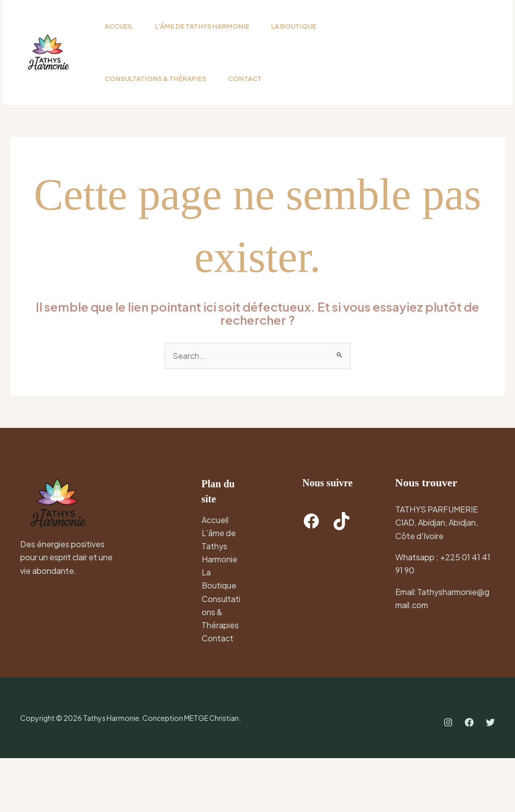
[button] (418, 79)
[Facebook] (469, 777)
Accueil (215, 572)
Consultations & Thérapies (221, 666)
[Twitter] (490, 777)
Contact (218, 692)
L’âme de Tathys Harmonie (220, 599)
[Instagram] (448, 777)
